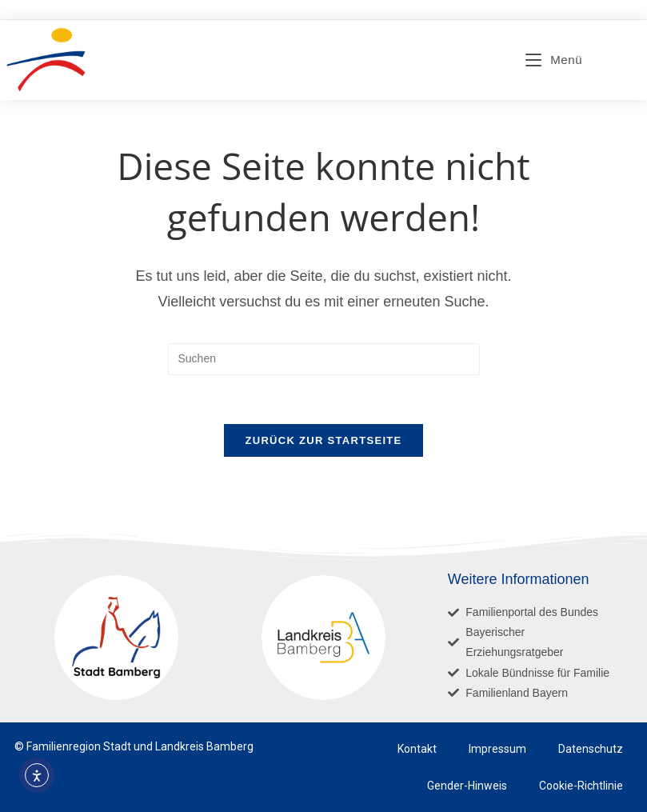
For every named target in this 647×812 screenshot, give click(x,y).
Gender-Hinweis (467, 786)
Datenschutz (591, 749)
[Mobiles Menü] (554, 60)
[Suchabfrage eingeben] (324, 359)
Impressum (497, 749)
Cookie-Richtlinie (581, 786)
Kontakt (417, 749)
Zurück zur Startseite (323, 440)
